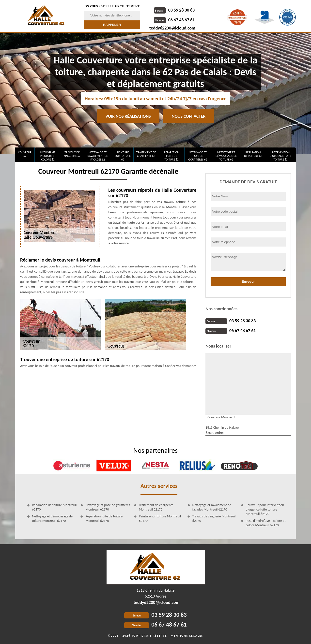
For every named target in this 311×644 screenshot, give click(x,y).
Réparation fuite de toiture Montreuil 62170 (104, 519)
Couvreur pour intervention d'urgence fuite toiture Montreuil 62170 (265, 509)
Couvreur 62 (25, 154)
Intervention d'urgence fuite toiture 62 (280, 156)
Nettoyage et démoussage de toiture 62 (226, 156)
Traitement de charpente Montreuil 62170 (156, 507)
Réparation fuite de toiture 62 (171, 156)
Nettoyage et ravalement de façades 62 (98, 156)
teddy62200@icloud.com (172, 28)
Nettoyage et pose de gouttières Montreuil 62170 (108, 507)
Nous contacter (189, 116)
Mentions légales (187, 636)
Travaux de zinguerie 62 (72, 154)
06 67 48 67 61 (174, 20)
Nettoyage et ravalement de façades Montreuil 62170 (212, 507)
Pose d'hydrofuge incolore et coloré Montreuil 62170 (266, 523)
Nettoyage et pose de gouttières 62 (198, 156)
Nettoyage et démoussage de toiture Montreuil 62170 (52, 519)
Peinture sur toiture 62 (123, 156)
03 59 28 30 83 (174, 10)
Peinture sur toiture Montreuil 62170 (160, 519)
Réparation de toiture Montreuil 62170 (54, 507)
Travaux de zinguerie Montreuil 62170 (214, 519)
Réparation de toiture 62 (253, 154)
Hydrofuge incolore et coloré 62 (48, 156)
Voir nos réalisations (128, 116)
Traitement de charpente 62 (146, 154)
